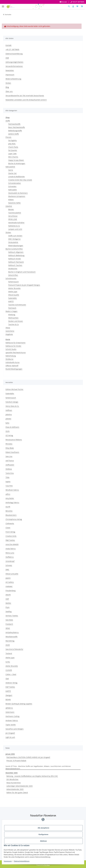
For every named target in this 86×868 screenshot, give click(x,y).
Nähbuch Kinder (15, 259)
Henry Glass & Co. (12, 406)
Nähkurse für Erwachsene (15, 343)
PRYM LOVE (13, 219)
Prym (8, 607)
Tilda (7, 477)
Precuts (8, 137)
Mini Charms (13, 157)
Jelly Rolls (12, 144)
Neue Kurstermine (14, 783)
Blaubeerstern (11, 515)
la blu (8, 662)
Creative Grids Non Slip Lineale (20, 180)
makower (9, 586)
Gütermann (10, 712)
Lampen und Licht (15, 229)
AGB (7, 58)
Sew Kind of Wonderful (14, 649)
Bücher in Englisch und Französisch (22, 272)
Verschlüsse (13, 216)
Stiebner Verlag (11, 683)
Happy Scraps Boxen (16, 160)
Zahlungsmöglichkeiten (14, 62)
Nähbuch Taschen (15, 265)
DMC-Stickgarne (14, 239)
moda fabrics (11, 549)
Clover (8, 528)
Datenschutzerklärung (22, 861)
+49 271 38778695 (78, 2)
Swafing (9, 611)
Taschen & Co (13, 324)
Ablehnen (43, 841)
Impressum (8, 861)
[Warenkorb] (82, 6)
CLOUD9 (9, 670)
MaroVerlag (10, 641)
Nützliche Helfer (15, 203)
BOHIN (8, 699)
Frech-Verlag (10, 532)
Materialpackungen (16, 246)
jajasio (8, 578)
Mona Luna (10, 553)
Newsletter (10, 70)
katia (7, 423)
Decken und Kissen (16, 321)
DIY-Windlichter (12, 779)
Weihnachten (13, 318)
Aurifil (8, 507)
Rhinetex (9, 444)
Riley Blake (10, 448)
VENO (8, 628)
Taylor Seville (11, 725)
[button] (70, 6)
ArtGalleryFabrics (12, 632)
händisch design (12, 402)
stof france (10, 461)
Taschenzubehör (15, 213)
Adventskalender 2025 (15, 789)
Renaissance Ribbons (14, 440)
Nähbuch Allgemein (16, 252)
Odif (7, 599)
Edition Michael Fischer (14, 389)
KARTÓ (11, 301)
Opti (7, 679)
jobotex (8, 419)
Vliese (8, 328)
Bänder (11, 209)
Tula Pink (9, 486)
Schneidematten (15, 183)
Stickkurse (9, 359)
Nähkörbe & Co (14, 226)
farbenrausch (13, 282)
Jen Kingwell (10, 733)
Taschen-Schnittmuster (17, 305)
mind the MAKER (12, 544)
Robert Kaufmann (12, 452)
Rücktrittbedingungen (14, 369)
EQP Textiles (10, 687)
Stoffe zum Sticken (15, 236)
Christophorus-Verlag (14, 519)
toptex (8, 482)
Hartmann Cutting (12, 716)
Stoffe (8, 121)
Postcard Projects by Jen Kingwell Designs (24, 285)
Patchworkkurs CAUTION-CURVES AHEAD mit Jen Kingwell (28, 757)
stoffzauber (10, 465)
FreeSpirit (9, 624)
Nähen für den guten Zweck (17, 792)
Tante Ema (10, 473)
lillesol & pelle (14, 295)
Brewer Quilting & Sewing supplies (19, 704)
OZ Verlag (9, 435)
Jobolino (9, 414)
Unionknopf (10, 561)
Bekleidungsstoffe (15, 131)
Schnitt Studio (11, 349)
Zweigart (9, 695)
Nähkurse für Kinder (13, 346)
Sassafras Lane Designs (15, 729)
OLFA (8, 431)
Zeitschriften (13, 275)
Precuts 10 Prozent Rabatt (16, 761)
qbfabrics (9, 708)
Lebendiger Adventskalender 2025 (20, 786)
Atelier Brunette (14, 288)
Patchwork (12, 308)
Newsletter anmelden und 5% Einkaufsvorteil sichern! (26, 100)
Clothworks (10, 523)
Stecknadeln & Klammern (18, 193)
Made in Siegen (12, 311)
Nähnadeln (13, 190)
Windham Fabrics (12, 490)
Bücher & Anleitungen (17, 163)
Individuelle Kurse (13, 362)
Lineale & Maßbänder (17, 177)
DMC (7, 570)
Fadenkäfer (13, 298)
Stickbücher (13, 269)
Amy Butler (10, 498)
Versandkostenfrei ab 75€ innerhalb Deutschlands (25, 96)
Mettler (8, 603)
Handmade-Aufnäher (16, 223)
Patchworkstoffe (14, 124)
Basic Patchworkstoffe (17, 127)
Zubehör (9, 206)
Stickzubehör (13, 242)
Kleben (11, 200)
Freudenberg (11, 591)
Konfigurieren (43, 834)
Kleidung (12, 315)
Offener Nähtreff (12, 366)
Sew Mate (9, 620)
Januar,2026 (10, 754)
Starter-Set (12, 173)
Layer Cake (12, 154)
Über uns (9, 91)
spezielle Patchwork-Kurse (16, 352)
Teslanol (9, 653)
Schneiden (12, 186)
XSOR (8, 645)
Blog (7, 87)
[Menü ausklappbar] (3, 5)
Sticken (8, 83)
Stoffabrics (10, 557)
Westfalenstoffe (12, 637)
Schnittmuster (11, 278)
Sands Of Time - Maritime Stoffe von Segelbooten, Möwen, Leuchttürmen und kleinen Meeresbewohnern (38, 767)
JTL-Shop (47, 865)
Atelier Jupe (13, 292)
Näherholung (11, 356)
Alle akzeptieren (43, 828)
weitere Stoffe (14, 134)
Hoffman (9, 410)
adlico (8, 494)
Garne (11, 170)
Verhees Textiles (12, 616)
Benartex (9, 511)
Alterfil (8, 595)
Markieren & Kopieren (17, 196)
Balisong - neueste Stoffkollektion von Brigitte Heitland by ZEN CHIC (32, 776)
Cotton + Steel (11, 674)
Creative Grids (11, 536)
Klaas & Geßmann (12, 427)
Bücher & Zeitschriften (14, 249)
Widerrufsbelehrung (13, 79)
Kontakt (64, 2)
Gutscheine (10, 331)
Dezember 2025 (12, 773)
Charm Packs (13, 147)
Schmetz (9, 565)
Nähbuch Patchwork (16, 262)
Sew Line (9, 456)
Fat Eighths (13, 140)
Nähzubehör (10, 167)
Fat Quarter (13, 150)
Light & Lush (10, 737)
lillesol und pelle (12, 574)
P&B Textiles (10, 540)
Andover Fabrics (12, 720)
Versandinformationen (14, 66)
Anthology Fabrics (12, 502)
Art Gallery (10, 582)
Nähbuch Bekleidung (16, 255)
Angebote (9, 334)
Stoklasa (9, 469)
